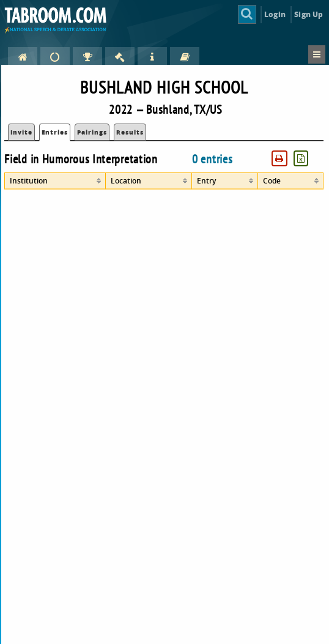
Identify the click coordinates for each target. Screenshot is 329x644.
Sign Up (309, 14)
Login (275, 14)
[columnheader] (55, 181)
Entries (55, 132)
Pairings (92, 132)
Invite (21, 132)
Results (130, 132)
